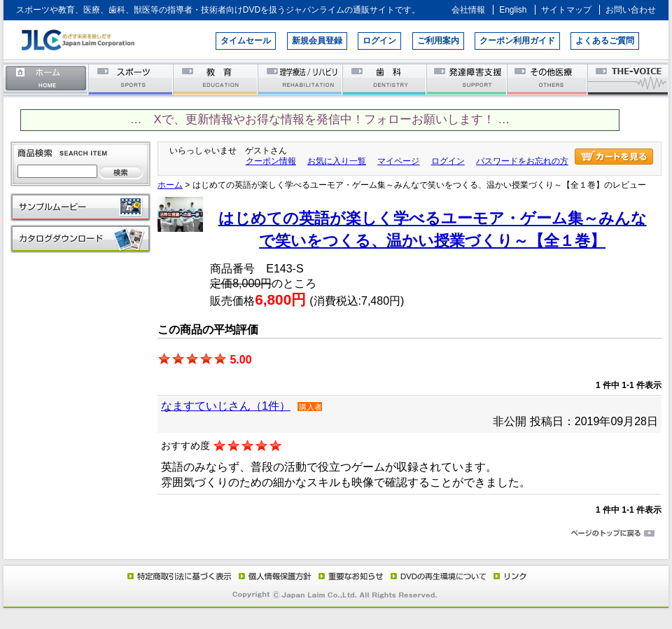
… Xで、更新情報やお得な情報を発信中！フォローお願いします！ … (320, 119)
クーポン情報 (271, 161)
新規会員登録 (317, 41)
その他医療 (548, 79)
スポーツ (131, 79)
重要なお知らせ (348, 576)
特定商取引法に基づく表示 (178, 576)
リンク (509, 576)
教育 (216, 79)
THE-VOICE (629, 79)
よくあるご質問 (605, 41)
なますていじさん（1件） (226, 406)
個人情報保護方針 (273, 576)
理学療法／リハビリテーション (301, 79)
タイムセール (246, 41)
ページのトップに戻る (336, 534)
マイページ (398, 161)
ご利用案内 (438, 41)
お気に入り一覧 (337, 161)
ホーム (46, 79)
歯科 (385, 79)
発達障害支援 (468, 79)
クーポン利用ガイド (517, 41)
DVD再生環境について (440, 576)
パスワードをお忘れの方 (522, 161)
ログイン (379, 41)
